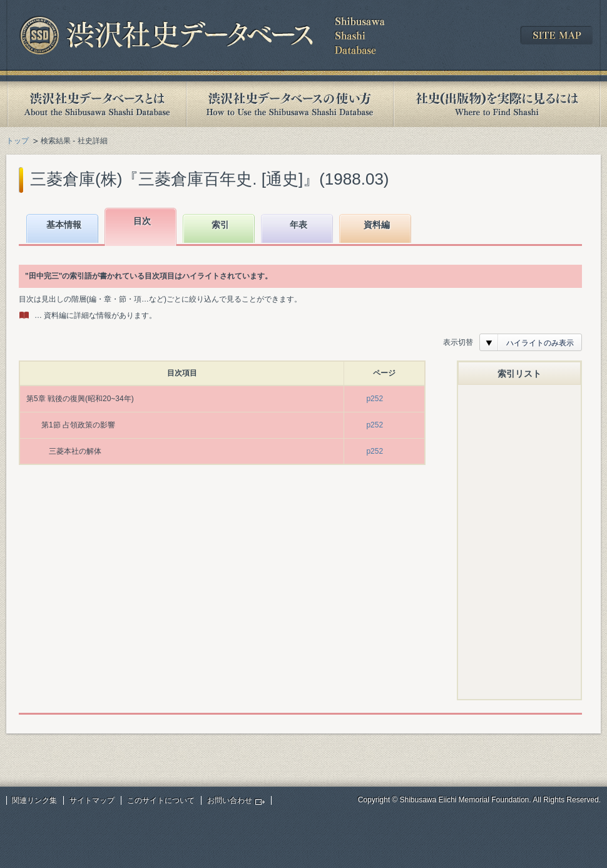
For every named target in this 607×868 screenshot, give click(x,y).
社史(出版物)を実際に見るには (497, 104)
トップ (18, 141)
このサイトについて (161, 800)
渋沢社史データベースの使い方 (290, 104)
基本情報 (64, 225)
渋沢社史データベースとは (96, 104)
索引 (220, 225)
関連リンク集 (34, 800)
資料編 (377, 225)
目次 (142, 221)
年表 (298, 225)
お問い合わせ (230, 800)
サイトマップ (92, 800)
